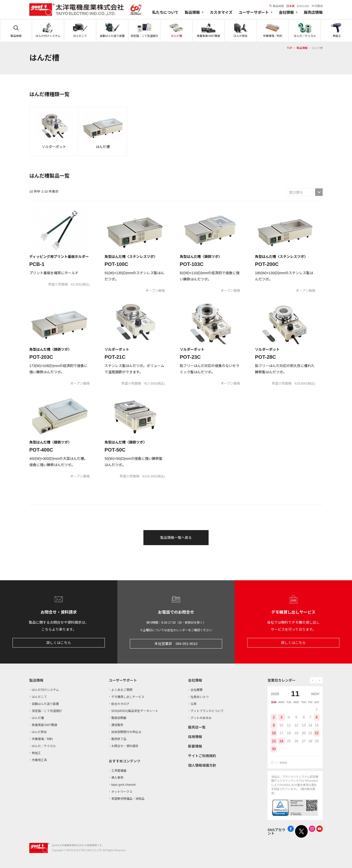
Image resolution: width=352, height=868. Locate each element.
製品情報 (302, 48)
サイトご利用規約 (202, 756)
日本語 (290, 6)
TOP (290, 48)
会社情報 (195, 680)
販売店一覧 (197, 727)
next (320, 680)
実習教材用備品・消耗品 (128, 799)
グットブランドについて (207, 711)
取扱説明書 (119, 718)
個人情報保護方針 (202, 765)
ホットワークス (122, 792)
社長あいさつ (200, 697)
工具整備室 (119, 771)
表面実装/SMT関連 (45, 725)
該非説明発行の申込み (126, 732)
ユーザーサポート (123, 680)
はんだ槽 (38, 718)
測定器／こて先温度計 (47, 711)
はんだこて (39, 697)
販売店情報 (313, 12)
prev (313, 680)
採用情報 (195, 737)
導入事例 (117, 778)
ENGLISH (303, 6)
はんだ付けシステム (45, 690)
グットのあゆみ (201, 718)
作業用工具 (39, 760)
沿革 (194, 704)
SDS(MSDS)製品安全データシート (135, 711)
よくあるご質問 (122, 690)
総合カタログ (120, 704)
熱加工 (36, 753)
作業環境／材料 (42, 739)
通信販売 (117, 725)
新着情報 (195, 746)
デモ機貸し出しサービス (128, 697)
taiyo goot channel (123, 785)
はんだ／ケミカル (44, 746)
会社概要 (197, 690)
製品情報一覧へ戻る (176, 538)
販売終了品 (119, 739)
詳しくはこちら (59, 643)
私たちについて (165, 12)
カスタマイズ (221, 12)
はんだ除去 (39, 732)
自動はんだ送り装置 (45, 704)
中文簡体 (317, 6)
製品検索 (277, 6)
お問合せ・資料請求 (125, 746)
